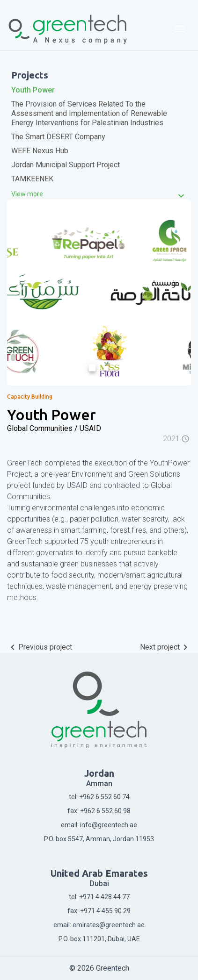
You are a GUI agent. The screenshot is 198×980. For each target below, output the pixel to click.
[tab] (99, 194)
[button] (21, 293)
